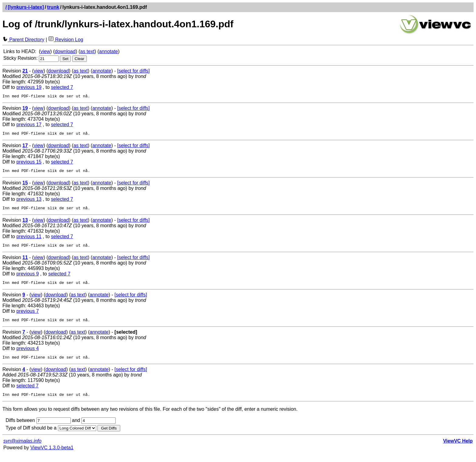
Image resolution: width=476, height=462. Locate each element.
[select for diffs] (133, 71)
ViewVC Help (458, 449)
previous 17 (29, 125)
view (45, 51)
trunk (53, 7)
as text (87, 51)
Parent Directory (23, 40)
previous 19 (29, 87)
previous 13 (29, 202)
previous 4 (28, 355)
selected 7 (62, 87)
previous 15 (29, 164)
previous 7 (28, 317)
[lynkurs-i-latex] (26, 7)
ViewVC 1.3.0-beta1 (52, 456)
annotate (108, 51)
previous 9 (28, 278)
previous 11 (29, 240)
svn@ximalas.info (22, 449)
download (65, 51)
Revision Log (66, 40)
